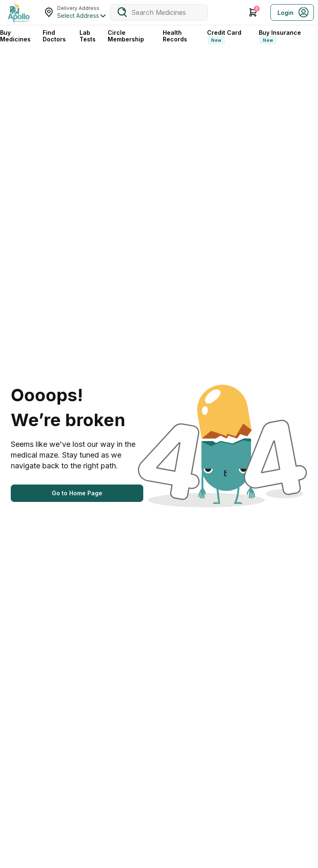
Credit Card (224, 37)
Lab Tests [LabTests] (88, 36)
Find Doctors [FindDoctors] (54, 36)
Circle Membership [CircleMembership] (126, 36)
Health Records (175, 36)
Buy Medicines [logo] (15, 36)
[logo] (19, 12)
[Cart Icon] (253, 12)
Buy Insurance (280, 37)
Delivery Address (78, 8)
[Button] (77, 493)
